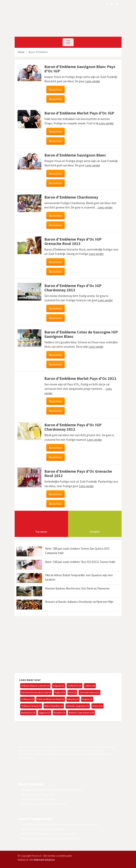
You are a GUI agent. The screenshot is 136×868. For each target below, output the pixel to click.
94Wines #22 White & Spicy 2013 (37, 795)
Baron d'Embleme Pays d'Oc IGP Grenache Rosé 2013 (73, 241)
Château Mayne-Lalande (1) (35, 686)
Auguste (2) (59, 686)
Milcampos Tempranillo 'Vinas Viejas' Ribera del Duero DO (52, 790)
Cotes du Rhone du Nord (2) (51, 699)
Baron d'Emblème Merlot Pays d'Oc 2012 (80, 378)
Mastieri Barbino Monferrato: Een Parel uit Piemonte (77, 588)
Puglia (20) (60, 692)
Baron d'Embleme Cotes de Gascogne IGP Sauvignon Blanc (81, 334)
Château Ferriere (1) (31, 706)
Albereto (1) (73, 699)
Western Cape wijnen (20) (81, 713)
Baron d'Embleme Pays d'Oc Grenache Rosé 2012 (78, 473)
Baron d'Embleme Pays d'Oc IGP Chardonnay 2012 (73, 427)
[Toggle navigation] (68, 42)
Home (21, 52)
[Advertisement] (47, 644)
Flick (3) (72, 692)
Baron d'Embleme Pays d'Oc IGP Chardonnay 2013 (73, 288)
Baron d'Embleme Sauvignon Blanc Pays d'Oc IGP (80, 69)
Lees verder (93, 81)
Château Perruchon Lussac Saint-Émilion (43, 829)
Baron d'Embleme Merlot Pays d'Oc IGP (79, 113)
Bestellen (56, 89)
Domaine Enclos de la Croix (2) (36, 692)
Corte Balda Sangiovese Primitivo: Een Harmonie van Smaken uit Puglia (59, 824)
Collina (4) (90, 686)
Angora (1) (87, 699)
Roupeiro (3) (60, 713)
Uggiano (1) (45, 713)
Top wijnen (41, 532)
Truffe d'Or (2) (75, 686)
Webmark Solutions (44, 860)
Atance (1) (97, 706)
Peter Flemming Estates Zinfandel (39, 799)
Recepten (95, 532)
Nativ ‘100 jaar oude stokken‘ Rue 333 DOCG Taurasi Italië (80, 562)
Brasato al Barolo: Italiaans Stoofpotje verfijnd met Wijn (79, 602)
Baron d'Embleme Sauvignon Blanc (75, 155)
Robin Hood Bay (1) (54, 706)
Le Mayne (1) (27, 699)
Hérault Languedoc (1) (78, 706)
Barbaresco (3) (28, 713)
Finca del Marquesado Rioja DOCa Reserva (44, 804)
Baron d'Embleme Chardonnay (71, 197)
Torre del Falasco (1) (89, 692)
